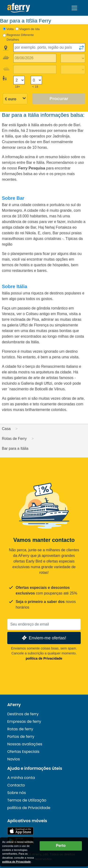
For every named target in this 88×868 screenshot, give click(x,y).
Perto (61, 846)
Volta (10, 29)
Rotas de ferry (20, 729)
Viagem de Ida (29, 29)
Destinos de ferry (23, 714)
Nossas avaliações (25, 744)
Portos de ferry (21, 737)
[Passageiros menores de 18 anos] (36, 80)
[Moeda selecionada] (15, 99)
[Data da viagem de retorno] (35, 69)
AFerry (14, 705)
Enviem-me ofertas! (44, 638)
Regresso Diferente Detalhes (20, 37)
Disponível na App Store (20, 831)
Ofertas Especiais (23, 752)
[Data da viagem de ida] (35, 58)
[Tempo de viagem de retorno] (73, 70)
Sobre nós (17, 793)
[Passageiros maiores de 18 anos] (19, 80)
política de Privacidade (44, 658)
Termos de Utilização (27, 800)
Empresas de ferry (24, 721)
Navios (14, 759)
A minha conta (21, 778)
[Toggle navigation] (74, 8)
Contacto (16, 785)
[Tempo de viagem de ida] (73, 58)
